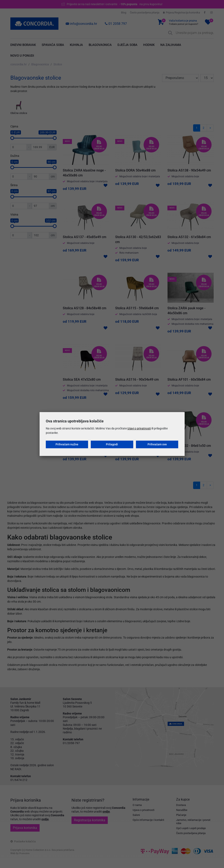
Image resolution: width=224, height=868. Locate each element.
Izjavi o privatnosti (139, 428)
